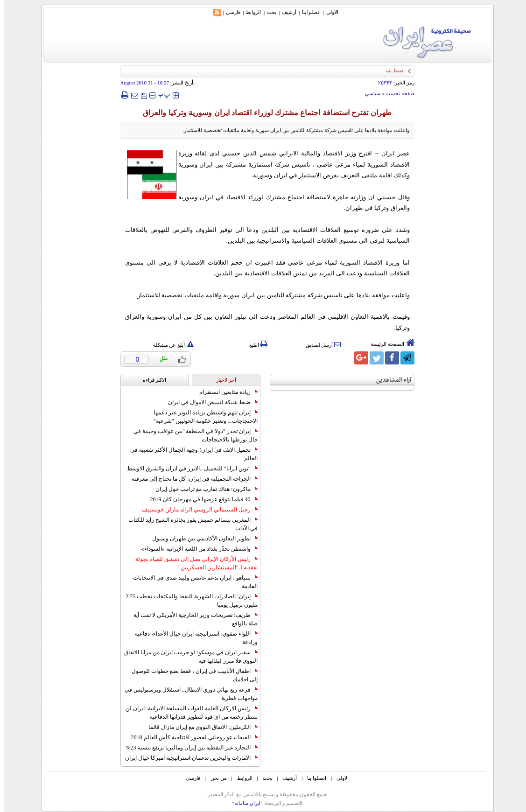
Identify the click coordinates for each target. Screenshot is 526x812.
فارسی (229, 12)
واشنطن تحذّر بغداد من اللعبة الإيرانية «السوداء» (195, 549)
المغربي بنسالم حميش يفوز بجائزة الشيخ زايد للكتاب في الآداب (189, 524)
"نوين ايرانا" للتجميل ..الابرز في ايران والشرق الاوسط (188, 469)
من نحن (214, 778)
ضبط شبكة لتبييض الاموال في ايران (209, 402)
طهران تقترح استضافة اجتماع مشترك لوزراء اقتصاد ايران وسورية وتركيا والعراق (263, 113)
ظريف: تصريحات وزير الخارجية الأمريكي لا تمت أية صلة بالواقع (191, 619)
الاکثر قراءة (151, 380)
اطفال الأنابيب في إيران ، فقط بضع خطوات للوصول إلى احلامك (190, 675)
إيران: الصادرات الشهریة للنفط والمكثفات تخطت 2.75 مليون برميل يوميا (187, 601)
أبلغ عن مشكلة (169, 345)
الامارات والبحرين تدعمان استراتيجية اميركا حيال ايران (187, 758)
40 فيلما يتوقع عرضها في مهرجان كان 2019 (200, 499)
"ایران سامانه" (243, 803)
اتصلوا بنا (307, 12)
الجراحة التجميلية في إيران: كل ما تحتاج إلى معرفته (190, 479)
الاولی (328, 12)
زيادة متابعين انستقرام (224, 392)
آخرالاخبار (222, 380)
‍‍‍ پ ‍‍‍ (160, 95)
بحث (267, 12)
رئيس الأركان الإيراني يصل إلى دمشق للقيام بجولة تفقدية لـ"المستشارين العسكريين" (192, 563)
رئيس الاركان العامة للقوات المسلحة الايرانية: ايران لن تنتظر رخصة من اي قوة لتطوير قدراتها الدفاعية (187, 713)
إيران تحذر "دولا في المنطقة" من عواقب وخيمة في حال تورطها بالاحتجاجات (191, 435)
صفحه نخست (396, 93)
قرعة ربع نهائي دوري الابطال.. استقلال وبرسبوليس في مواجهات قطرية (187, 694)
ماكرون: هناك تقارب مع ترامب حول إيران (202, 489)
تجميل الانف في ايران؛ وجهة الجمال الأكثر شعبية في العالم (190, 454)
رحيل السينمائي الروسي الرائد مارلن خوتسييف (196, 510)
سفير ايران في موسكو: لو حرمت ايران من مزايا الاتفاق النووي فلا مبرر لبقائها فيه (186, 657)
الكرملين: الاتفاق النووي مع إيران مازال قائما (199, 727)
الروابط (249, 12)
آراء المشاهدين (390, 380)
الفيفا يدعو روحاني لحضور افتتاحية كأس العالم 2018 (190, 737)
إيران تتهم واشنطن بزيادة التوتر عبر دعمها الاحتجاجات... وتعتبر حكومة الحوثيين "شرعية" (201, 417)
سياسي (368, 93)
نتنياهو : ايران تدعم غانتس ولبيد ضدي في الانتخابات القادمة (191, 582)
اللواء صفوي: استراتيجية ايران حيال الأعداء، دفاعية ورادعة (192, 638)
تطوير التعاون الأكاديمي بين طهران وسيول (201, 539)
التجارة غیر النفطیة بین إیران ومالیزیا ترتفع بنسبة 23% (188, 748)
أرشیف (285, 12)
